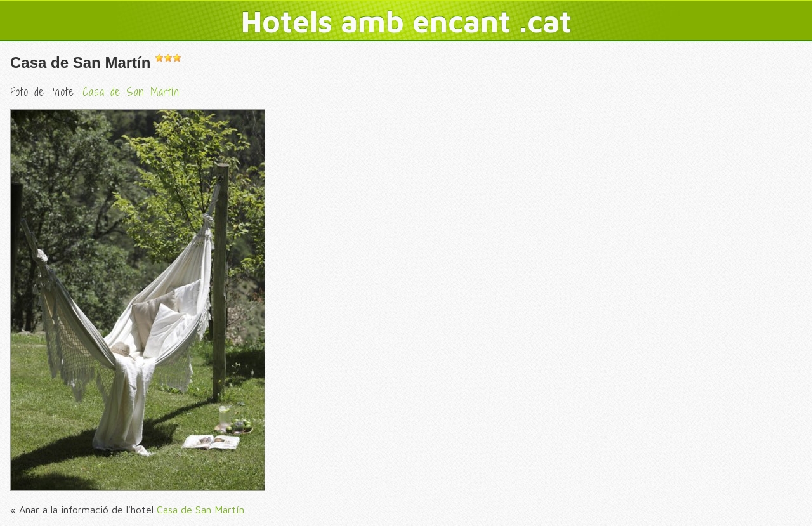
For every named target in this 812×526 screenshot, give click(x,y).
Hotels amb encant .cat (406, 21)
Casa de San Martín (80, 62)
